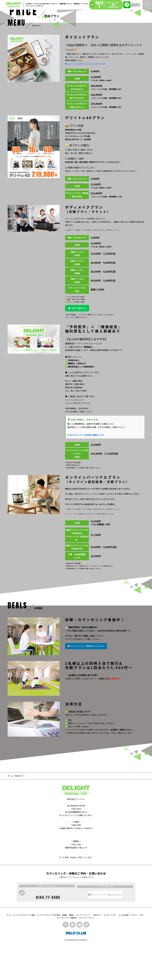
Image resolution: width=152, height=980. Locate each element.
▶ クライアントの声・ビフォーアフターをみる (85, 99)
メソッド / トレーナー (84, 951)
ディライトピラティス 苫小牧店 (49, 951)
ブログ (141, 951)
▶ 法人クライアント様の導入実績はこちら (86, 471)
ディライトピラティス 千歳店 (24, 951)
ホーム (10, 812)
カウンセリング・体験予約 (67, 953)
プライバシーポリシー (87, 953)
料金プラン (98, 951)
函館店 (64, 951)
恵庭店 (71, 951)
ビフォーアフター (110, 951)
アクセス (134, 951)
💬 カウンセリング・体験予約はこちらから (86, 682)
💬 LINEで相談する (77, 344)
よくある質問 (124, 951)
